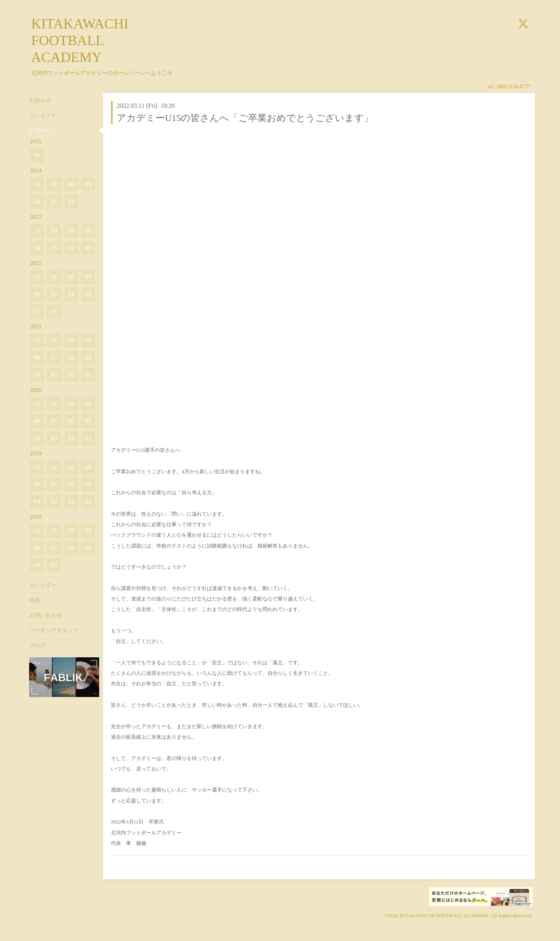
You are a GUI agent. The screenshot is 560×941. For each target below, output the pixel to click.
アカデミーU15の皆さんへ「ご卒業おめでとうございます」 (245, 118)
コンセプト (43, 115)
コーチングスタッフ (54, 631)
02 (54, 201)
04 (37, 201)
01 (71, 201)
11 (37, 231)
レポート (40, 131)
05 (88, 184)
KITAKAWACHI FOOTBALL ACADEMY (80, 40)
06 (37, 155)
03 (54, 248)
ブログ (37, 646)
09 (37, 184)
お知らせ (40, 100)
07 (54, 184)
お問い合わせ (45, 615)
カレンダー (43, 585)
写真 (35, 600)
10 (71, 340)
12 (37, 277)
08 (71, 231)
